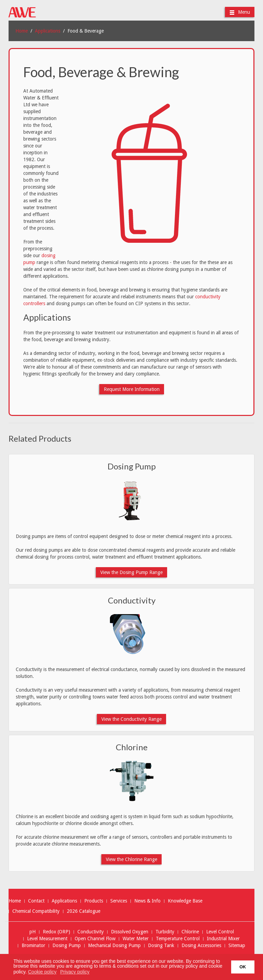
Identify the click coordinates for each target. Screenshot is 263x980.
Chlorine (132, 747)
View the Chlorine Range (131, 859)
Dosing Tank (161, 946)
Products (94, 901)
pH (33, 932)
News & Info (147, 901)
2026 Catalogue (84, 911)
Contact (36, 901)
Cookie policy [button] (42, 972)
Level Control (220, 932)
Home (22, 31)
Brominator (33, 946)
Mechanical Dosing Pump (114, 946)
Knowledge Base (185, 901)
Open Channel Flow (95, 939)
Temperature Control (178, 939)
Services (119, 901)
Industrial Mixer (223, 939)
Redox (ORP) (57, 932)
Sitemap (237, 946)
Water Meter (136, 939)
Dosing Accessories (201, 946)
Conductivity (132, 600)
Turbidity (165, 932)
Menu (240, 12)
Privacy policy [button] (75, 972)
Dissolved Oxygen (130, 932)
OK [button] (243, 967)
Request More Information (132, 389)
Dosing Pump (132, 466)
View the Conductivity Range (131, 719)
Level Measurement (47, 939)
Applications (48, 31)
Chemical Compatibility (36, 911)
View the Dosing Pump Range (131, 572)
